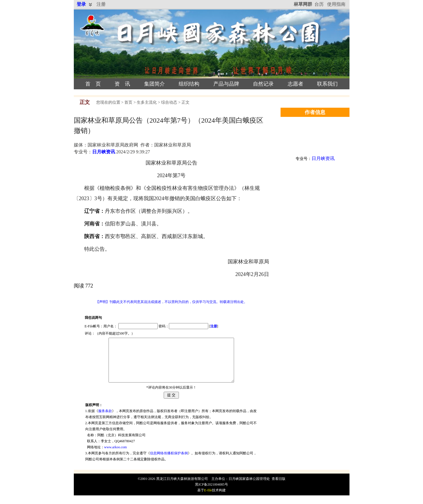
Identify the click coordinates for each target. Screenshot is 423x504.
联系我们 (327, 84)
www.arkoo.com (116, 456)
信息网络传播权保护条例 (169, 462)
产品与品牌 (226, 84)
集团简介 (154, 84)
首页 (128, 102)
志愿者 (295, 84)
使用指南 (336, 4)
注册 (101, 4)
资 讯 (122, 84)
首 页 (93, 84)
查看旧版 (279, 487)
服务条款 (105, 420)
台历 (319, 4)
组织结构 (189, 84)
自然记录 (263, 84)
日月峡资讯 (104, 152)
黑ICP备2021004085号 (211, 493)
